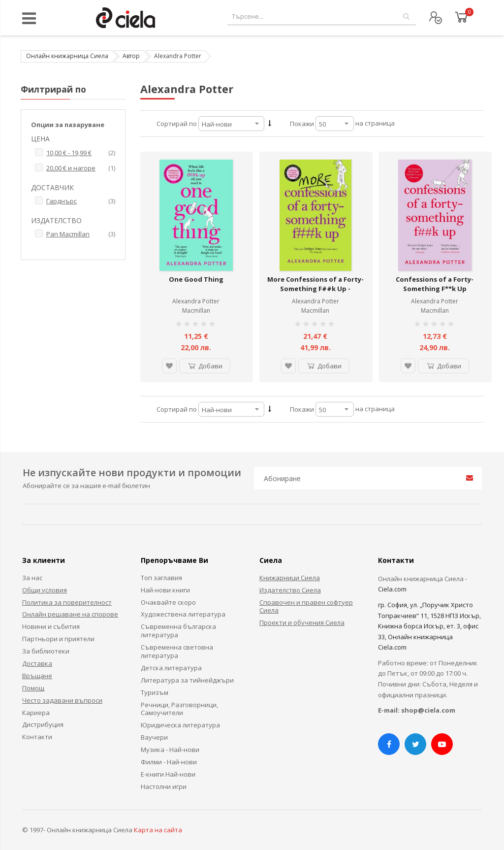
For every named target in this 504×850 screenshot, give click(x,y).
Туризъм (155, 692)
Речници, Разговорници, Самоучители (179, 709)
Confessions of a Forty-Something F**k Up (435, 284)
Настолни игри (164, 786)
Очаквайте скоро (168, 602)
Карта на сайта (158, 830)
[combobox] (322, 16)
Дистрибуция (43, 724)
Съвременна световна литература (177, 651)
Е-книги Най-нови (168, 774)
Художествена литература (183, 614)
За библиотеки (46, 651)
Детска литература (171, 668)
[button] (169, 366)
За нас (32, 578)
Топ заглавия (161, 578)
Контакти (37, 737)
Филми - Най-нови (169, 762)
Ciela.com (392, 589)
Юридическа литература (180, 725)
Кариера (36, 713)
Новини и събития (51, 626)
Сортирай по (177, 124)
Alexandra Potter (196, 301)
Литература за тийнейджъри (187, 680)
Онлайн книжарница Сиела (67, 56)
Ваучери (154, 737)
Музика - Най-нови (170, 750)
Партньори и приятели (58, 639)
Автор (131, 56)
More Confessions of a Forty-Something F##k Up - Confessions (315, 289)
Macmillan (196, 311)
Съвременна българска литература (178, 631)
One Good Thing (196, 279)
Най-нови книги (165, 590)
